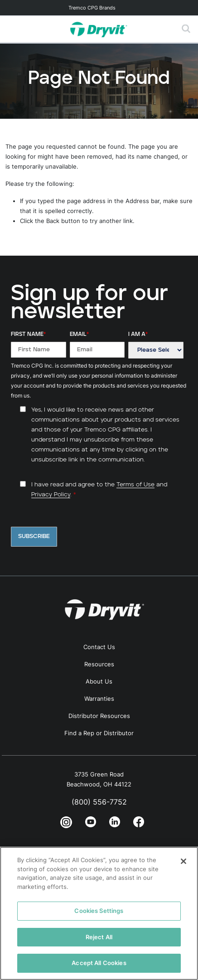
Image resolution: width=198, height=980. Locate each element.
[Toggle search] (186, 29)
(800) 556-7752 (99, 802)
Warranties (99, 699)
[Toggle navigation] (99, 8)
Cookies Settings (99, 911)
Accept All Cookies (99, 963)
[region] (99, 913)
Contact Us (99, 647)
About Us (99, 681)
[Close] (184, 861)
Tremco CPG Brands (92, 8)
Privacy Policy (51, 495)
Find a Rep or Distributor (99, 733)
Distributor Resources (99, 716)
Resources (99, 664)
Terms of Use (135, 485)
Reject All (99, 937)
